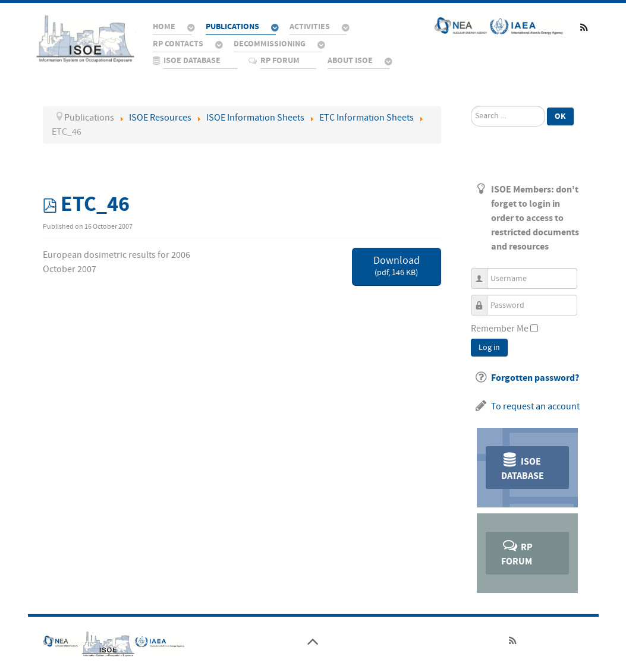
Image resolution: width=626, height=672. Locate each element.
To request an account (535, 406)
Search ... (471, 106)
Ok (560, 116)
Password (484, 300)
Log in (489, 348)
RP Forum (517, 552)
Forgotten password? (535, 378)
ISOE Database (523, 467)
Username (484, 273)
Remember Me (500, 329)
